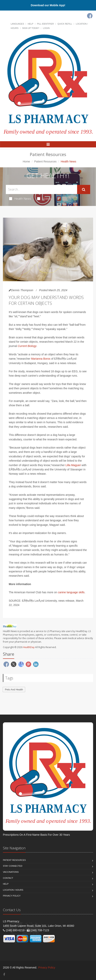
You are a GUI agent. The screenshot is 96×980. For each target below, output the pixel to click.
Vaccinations (11, 872)
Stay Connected (13, 866)
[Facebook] (90, 16)
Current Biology (27, 346)
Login (46, 28)
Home (26, 161)
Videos (44, 199)
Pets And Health (14, 690)
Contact (8, 878)
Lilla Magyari (73, 465)
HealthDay (29, 647)
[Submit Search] (84, 190)
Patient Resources (45, 161)
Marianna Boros (41, 359)
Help (30, 24)
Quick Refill (65, 24)
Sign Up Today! (31, 28)
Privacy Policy (12, 896)
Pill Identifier (45, 24)
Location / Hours (13, 890)
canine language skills (71, 592)
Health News (20, 199)
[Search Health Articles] (41, 189)
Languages (17, 24)
